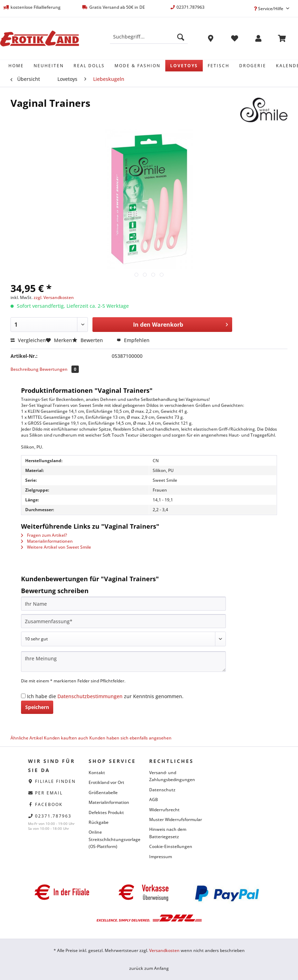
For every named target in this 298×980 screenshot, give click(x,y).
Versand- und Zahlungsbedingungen (172, 776)
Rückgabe (99, 822)
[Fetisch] (219, 66)
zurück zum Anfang (149, 968)
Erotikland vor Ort (106, 782)
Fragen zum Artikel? (44, 535)
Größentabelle (103, 793)
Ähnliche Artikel (27, 738)
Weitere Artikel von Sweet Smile (56, 547)
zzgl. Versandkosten (54, 297)
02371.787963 (53, 816)
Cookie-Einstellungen (171, 846)
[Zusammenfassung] (123, 621)
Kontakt (97, 773)
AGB (154, 800)
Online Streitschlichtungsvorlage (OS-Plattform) (115, 839)
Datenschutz (162, 790)
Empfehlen (133, 340)
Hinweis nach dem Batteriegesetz (168, 833)
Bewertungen (59, 369)
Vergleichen (28, 340)
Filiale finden (55, 781)
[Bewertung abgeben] (123, 639)
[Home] (16, 66)
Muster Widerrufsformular (176, 819)
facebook (49, 804)
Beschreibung (25, 369)
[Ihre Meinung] (123, 662)
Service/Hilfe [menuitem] (269, 9)
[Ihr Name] (123, 604)
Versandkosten (164, 950)
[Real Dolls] (89, 66)
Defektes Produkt (106, 812)
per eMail (49, 793)
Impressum (161, 857)
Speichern (37, 707)
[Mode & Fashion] (137, 66)
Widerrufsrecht (164, 810)
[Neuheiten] (49, 66)
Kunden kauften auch (66, 738)
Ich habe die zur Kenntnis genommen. (105, 696)
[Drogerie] (253, 66)
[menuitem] (149, 40)
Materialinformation (109, 802)
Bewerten (88, 340)
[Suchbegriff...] (149, 37)
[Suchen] (181, 37)
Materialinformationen (47, 541)
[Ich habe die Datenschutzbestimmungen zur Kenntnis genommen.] (23, 696)
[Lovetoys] (184, 66)
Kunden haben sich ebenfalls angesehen (130, 738)
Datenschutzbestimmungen (90, 696)
